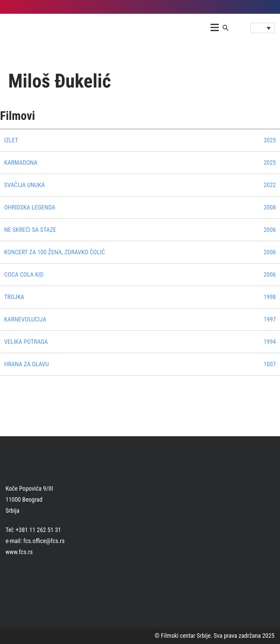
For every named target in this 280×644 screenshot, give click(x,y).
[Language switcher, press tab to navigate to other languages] (262, 28)
